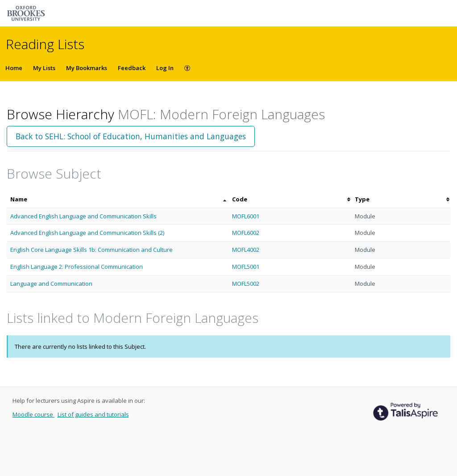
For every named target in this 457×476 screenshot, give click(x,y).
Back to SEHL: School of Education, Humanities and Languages (131, 136)
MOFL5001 (246, 267)
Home (14, 68)
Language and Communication (51, 284)
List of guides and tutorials (93, 414)
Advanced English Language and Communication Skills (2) (87, 233)
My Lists (44, 68)
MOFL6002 (246, 233)
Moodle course (33, 414)
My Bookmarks (87, 68)
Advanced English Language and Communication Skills (83, 216)
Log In (165, 68)
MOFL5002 (246, 284)
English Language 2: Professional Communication (77, 267)
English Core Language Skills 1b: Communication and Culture (91, 250)
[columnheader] (118, 199)
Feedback (132, 68)
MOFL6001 (246, 216)
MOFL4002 (246, 250)
